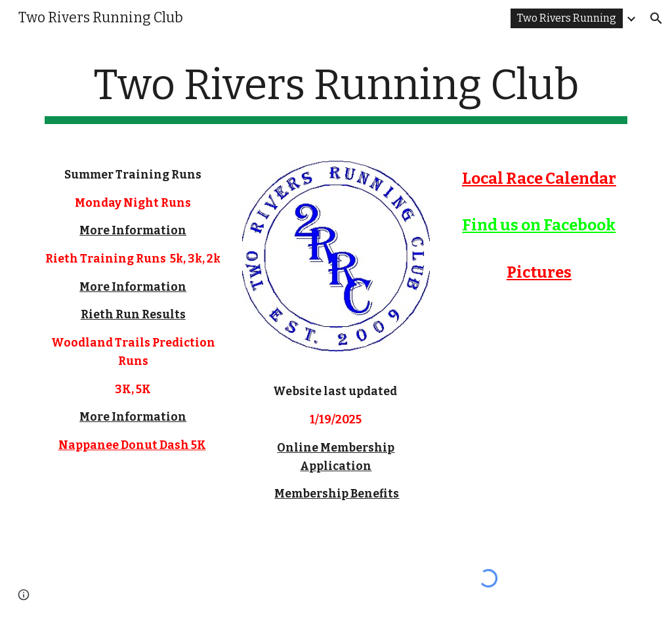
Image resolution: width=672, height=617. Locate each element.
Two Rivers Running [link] (567, 18)
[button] (656, 18)
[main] (336, 92)
